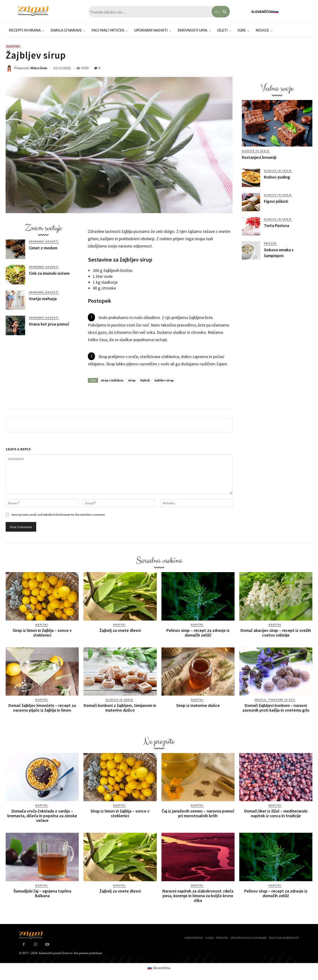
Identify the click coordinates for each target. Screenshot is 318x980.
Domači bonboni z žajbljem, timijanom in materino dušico (120, 708)
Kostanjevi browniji (259, 157)
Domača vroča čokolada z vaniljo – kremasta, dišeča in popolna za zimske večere (42, 816)
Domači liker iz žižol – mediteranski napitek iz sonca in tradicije (276, 813)
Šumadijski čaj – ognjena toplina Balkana (42, 893)
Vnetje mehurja (43, 299)
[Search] (221, 12)
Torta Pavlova (277, 225)
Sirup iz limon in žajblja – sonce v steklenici (42, 633)
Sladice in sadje (256, 151)
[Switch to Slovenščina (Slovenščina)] (159, 968)
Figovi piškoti (276, 201)
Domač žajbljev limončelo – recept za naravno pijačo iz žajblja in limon (42, 708)
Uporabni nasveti (44, 241)
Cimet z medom (43, 248)
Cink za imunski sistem (49, 273)
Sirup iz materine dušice (198, 705)
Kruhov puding (277, 177)
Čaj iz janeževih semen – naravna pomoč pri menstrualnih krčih (198, 813)
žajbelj (145, 380)
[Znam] (33, 11)
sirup (132, 380)
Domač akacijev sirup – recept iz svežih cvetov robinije (276, 633)
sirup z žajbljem (112, 380)
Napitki (13, 46)
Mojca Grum (39, 68)
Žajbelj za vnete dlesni (120, 630)
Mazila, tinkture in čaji (275, 700)
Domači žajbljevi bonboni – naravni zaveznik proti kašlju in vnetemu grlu (276, 708)
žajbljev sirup (164, 380)
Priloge (270, 243)
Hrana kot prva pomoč (49, 324)
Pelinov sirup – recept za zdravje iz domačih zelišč (198, 633)
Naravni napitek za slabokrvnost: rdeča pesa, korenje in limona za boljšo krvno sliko (198, 896)
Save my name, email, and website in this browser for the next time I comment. (58, 515)
